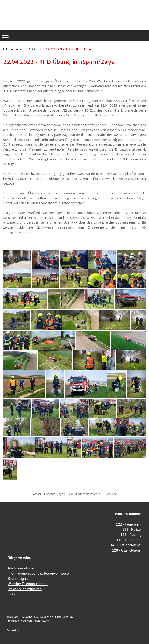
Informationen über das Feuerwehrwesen (39, 573)
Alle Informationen (22, 568)
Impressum (13, 617)
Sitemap (68, 617)
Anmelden (13, 630)
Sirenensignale (19, 579)
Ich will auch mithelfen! (25, 589)
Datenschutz (30, 617)
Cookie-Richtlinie (50, 617)
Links (12, 594)
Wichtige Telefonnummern (28, 584)
